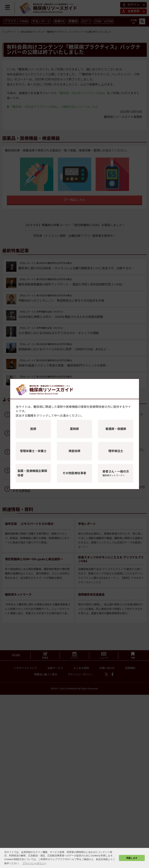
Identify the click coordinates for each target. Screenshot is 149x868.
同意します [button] (132, 858)
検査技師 (74, 451)
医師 (33, 429)
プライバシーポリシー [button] (34, 863)
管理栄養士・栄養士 (33, 451)
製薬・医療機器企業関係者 (32, 473)
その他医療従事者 (74, 473)
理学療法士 (116, 451)
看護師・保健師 (116, 429)
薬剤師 (74, 429)
